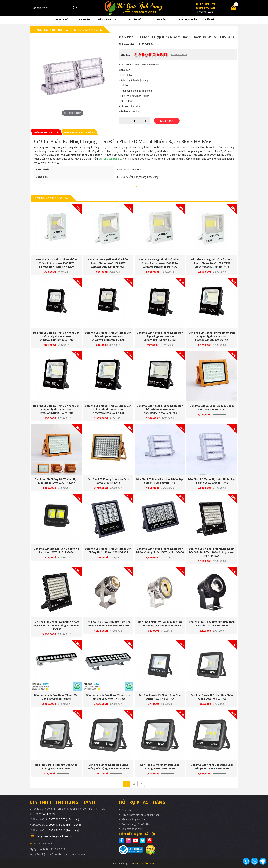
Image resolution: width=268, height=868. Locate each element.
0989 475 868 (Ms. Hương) (65, 825)
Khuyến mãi (135, 20)
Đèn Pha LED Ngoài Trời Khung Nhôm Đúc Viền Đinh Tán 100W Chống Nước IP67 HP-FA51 (212, 552)
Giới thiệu (83, 20)
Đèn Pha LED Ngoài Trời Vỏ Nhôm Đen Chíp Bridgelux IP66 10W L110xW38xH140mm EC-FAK (56, 336)
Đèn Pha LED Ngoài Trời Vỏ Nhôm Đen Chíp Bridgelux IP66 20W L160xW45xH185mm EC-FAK (108, 336)
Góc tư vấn (158, 20)
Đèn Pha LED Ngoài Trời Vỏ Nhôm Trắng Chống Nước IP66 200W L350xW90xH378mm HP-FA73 (212, 263)
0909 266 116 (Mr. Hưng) (64, 830)
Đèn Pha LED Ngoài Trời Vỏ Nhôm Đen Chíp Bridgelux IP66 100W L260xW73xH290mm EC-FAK (56, 409)
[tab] (46, 132)
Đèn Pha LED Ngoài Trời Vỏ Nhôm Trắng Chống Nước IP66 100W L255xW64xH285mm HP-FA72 (160, 263)
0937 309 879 (205, 4)
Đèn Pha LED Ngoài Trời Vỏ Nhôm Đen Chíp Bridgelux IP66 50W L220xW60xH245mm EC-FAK (212, 336)
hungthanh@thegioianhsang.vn (55, 836)
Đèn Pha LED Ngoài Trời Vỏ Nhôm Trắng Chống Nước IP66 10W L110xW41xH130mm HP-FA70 (56, 263)
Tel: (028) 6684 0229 (42, 814)
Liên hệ (210, 20)
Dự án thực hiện (186, 20)
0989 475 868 (205, 8)
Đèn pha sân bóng (109, 159)
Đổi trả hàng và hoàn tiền (136, 824)
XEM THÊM (134, 186)
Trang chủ (61, 20)
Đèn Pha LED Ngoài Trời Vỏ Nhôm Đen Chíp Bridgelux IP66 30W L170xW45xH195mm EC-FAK (160, 336)
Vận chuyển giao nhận (134, 819)
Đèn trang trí (108, 20)
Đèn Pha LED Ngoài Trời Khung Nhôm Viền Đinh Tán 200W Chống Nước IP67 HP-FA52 (56, 626)
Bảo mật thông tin (132, 829)
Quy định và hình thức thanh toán (140, 815)
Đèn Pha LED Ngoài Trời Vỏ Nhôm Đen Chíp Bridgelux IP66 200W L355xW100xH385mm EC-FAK (160, 409)
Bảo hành (127, 810)
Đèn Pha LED (94, 30)
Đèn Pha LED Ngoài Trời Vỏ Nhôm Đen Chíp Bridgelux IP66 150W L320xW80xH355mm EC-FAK (108, 409)
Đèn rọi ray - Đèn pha (67, 30)
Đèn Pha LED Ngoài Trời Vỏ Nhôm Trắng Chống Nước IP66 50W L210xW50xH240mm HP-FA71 (108, 263)
